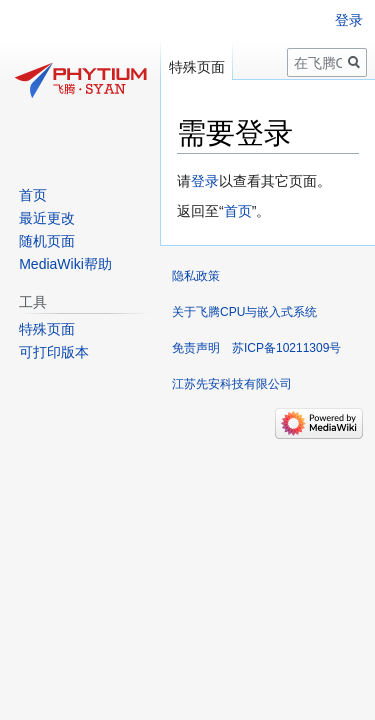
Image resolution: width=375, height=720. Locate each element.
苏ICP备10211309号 (286, 348)
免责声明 (196, 348)
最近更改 (47, 218)
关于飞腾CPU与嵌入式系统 (244, 312)
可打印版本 (54, 352)
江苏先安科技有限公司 (232, 384)
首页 (238, 211)
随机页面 (47, 241)
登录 (205, 181)
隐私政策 (196, 276)
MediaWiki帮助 (65, 264)
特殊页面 (197, 67)
